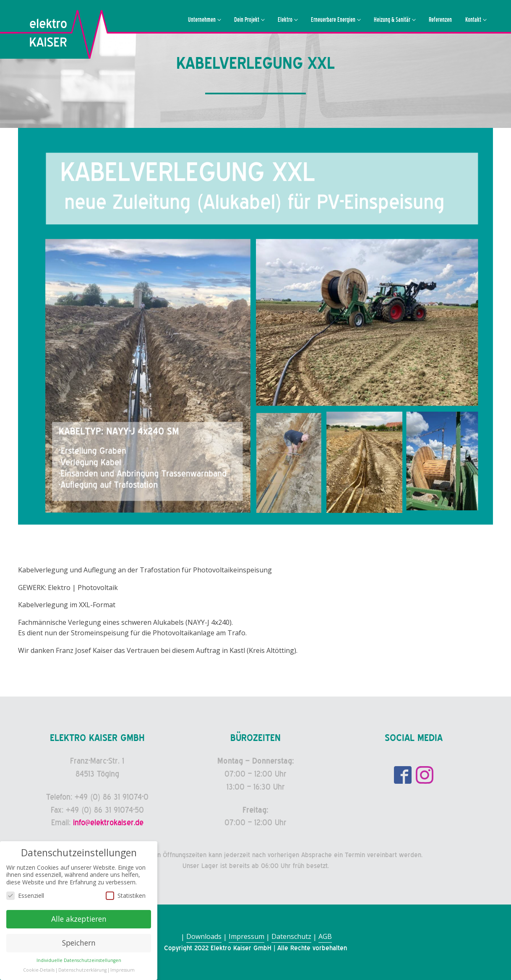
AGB (325, 936)
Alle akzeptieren (79, 920)
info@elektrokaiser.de (108, 823)
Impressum (246, 936)
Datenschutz (291, 936)
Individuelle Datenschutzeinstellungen (79, 962)
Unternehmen (202, 19)
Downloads (204, 936)
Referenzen (440, 19)
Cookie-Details (39, 971)
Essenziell (25, 897)
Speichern (79, 944)
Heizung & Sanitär (392, 19)
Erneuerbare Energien (333, 19)
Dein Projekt (247, 19)
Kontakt (473, 19)
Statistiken (126, 897)
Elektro (285, 19)
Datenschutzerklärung (82, 971)
